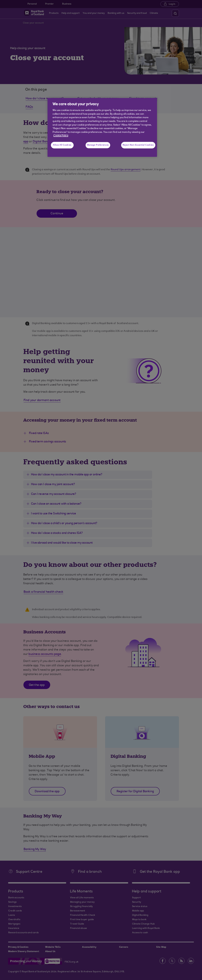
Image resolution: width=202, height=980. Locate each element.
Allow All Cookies (62, 145)
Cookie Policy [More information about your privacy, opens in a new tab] (61, 136)
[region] (102, 127)
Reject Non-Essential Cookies (138, 145)
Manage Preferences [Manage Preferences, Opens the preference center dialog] (98, 145)
